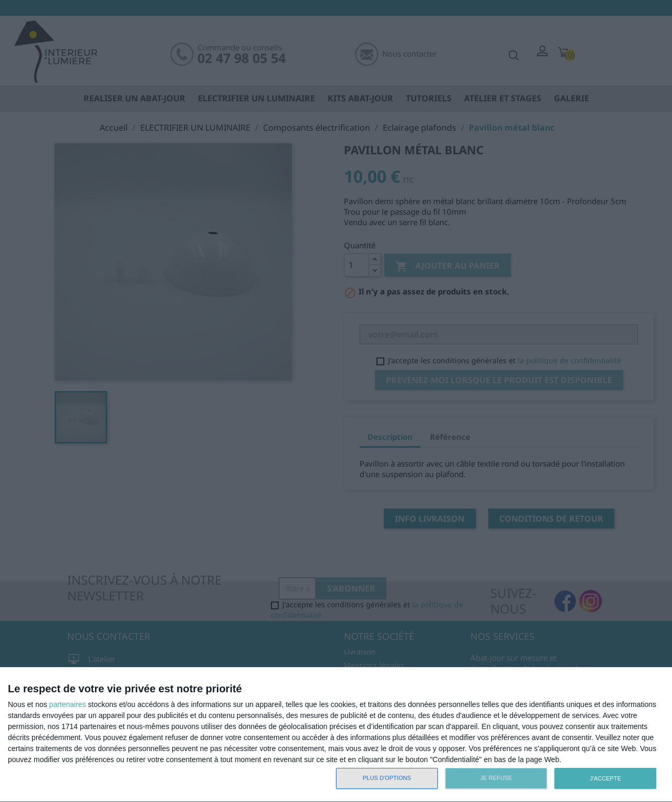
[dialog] (336, 735)
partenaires (68, 704)
